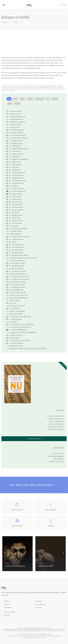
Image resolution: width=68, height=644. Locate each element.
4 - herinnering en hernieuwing (18, 340)
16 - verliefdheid (13, 308)
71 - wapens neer (14, 162)
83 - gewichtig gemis (15, 130)
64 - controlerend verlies (16, 181)
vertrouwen (40, 99)
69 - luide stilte (13, 167)
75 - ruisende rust (14, 151)
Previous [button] (5, 553)
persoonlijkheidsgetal (56, 456)
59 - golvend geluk (15, 194)
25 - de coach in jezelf (15, 285)
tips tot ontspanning (56, 421)
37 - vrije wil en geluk (15, 253)
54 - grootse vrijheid (15, 207)
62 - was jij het (13, 186)
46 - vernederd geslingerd (17, 229)
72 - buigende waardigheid (17, 159)
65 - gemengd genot (15, 178)
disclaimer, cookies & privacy (31, 638)
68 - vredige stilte (14, 170)
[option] (51, 554)
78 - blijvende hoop (15, 143)
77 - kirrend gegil (13, 146)
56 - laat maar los (14, 202)
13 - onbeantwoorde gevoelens (19, 316)
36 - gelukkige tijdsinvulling (17, 255)
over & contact (10, 612)
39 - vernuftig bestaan (16, 247)
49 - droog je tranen (15, 221)
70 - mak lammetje (14, 165)
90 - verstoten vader (14, 111)
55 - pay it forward (14, 205)
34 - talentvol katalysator (15, 261)
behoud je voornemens (55, 416)
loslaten (30, 99)
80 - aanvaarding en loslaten (17, 138)
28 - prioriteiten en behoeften (18, 277)
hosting (43, 638)
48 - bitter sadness (14, 223)
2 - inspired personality (15, 346)
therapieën (8, 608)
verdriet (17, 103)
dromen (7, 601)
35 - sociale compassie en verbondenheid (22, 258)
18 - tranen (11, 303)
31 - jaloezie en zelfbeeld (15, 269)
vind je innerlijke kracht (56, 419)
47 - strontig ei (13, 226)
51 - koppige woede (15, 215)
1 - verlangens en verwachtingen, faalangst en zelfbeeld (27, 348)
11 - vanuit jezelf (12, 322)
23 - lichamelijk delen (15, 290)
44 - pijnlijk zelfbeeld (14, 234)
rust (48, 99)
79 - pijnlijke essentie (15, 141)
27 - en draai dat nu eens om (18, 279)
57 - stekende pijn (14, 199)
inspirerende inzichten (56, 429)
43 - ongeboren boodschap (18, 237)
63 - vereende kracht (15, 183)
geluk (10, 103)
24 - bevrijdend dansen (16, 287)
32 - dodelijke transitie (15, 266)
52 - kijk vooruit (13, 213)
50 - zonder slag (13, 218)
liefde (15, 99)
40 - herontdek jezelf (15, 245)
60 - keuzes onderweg (16, 191)
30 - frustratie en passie (16, 271)
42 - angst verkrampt (15, 239)
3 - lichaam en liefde (15, 343)
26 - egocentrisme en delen (16, 282)
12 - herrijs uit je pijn (14, 319)
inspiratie (39, 601)
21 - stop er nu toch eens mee (17, 295)
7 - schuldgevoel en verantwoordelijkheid (21, 332)
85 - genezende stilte (14, 125)
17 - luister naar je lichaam (16, 306)
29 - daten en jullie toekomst (17, 274)
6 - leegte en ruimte (15, 335)
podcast (39, 608)
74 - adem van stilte (15, 154)
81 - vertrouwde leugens (16, 135)
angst (22, 99)
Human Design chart (56, 462)
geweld (55, 99)
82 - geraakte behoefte (15, 133)
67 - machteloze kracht (16, 173)
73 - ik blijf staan (13, 157)
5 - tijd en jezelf (13, 338)
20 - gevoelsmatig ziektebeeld (17, 298)
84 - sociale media (13, 127)
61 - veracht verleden (15, 189)
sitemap (7, 615)
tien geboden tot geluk (55, 427)
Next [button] (63, 553)
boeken (7, 604)
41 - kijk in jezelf (12, 242)
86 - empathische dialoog (16, 122)
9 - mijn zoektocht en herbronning (19, 327)
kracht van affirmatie (56, 424)
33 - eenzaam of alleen (16, 263)
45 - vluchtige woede (14, 231)
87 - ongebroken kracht (15, 119)
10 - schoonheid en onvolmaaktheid (20, 324)
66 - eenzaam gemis (15, 175)
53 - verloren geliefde (15, 210)
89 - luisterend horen (14, 114)
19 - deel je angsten (13, 300)
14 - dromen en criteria (14, 314)
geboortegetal (58, 459)
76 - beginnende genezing (17, 149)
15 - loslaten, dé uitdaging (16, 311)
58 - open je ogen (14, 197)
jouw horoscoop (58, 454)
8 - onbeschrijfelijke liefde (17, 330)
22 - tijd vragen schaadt (16, 293)
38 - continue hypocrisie (15, 250)
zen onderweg (41, 604)
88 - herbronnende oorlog (16, 117)
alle (9, 99)
